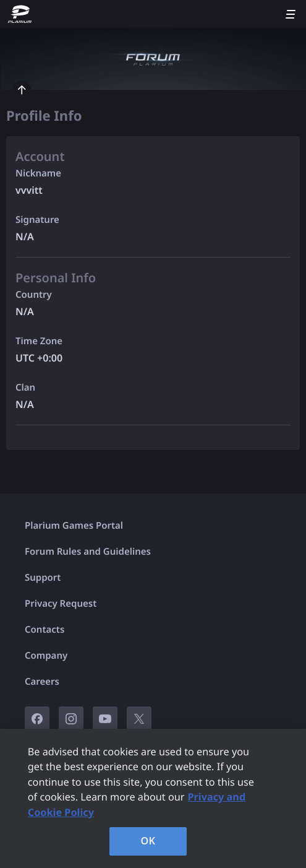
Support (43, 578)
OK (148, 841)
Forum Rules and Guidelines (88, 552)
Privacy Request (61, 604)
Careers (42, 682)
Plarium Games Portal (74, 526)
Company (46, 656)
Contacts (45, 630)
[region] (153, 798)
